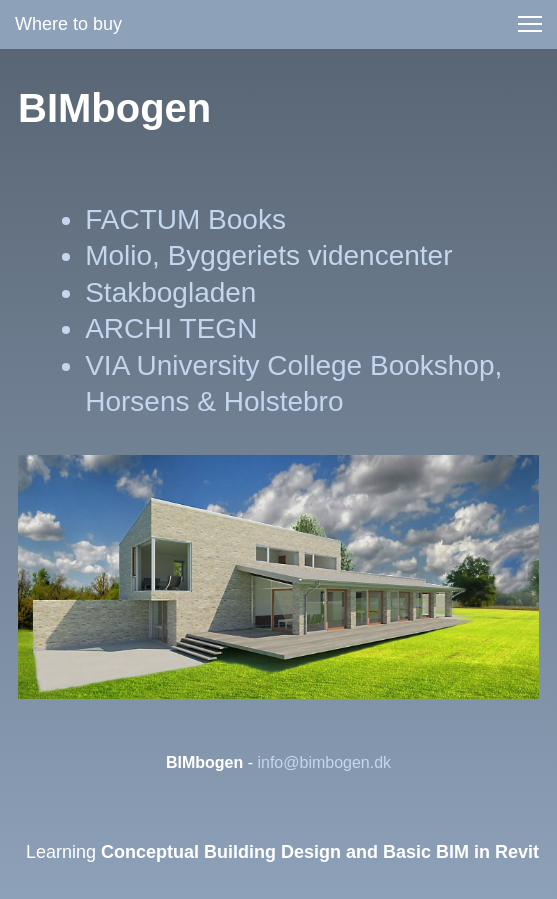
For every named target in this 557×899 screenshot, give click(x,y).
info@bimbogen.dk (324, 762)
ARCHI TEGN (171, 328)
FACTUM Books (185, 219)
